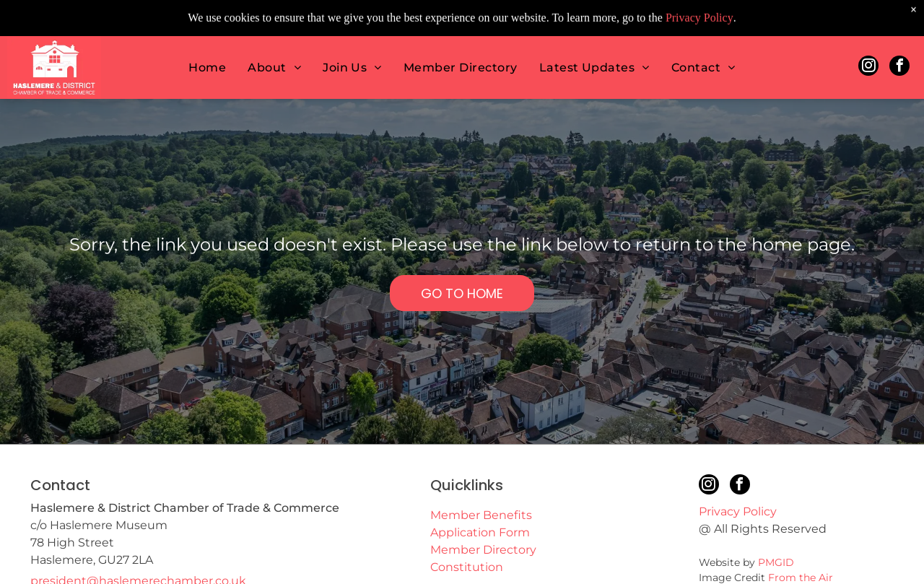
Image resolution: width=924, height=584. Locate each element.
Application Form (480, 532)
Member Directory (483, 550)
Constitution (467, 567)
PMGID (776, 562)
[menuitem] (207, 34)
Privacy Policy (738, 511)
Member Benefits (481, 515)
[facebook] (899, 34)
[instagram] (868, 34)
